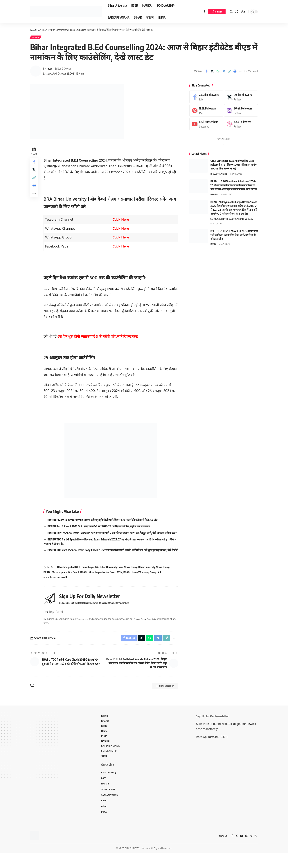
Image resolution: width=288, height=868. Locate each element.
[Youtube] (206, 125)
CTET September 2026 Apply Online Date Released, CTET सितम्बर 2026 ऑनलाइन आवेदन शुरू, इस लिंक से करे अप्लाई (234, 166)
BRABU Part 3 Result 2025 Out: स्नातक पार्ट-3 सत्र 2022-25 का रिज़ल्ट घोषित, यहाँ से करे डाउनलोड (103, 528)
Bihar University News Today (155, 577)
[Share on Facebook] (206, 72)
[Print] (235, 72)
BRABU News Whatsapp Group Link (143, 582)
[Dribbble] (241, 125)
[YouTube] (241, 851)
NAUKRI (223, 175)
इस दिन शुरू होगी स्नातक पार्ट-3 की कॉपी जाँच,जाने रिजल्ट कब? (99, 338)
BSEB (213, 245)
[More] (241, 72)
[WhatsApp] (256, 851)
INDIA (105, 748)
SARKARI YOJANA (244, 220)
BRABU (37, 38)
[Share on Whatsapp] (218, 72)
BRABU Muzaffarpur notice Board (62, 582)
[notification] (231, 12)
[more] (205, 12)
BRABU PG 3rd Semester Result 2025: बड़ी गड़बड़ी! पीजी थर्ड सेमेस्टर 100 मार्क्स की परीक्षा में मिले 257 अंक (107, 521)
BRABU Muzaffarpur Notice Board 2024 (102, 582)
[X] (241, 98)
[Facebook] (206, 98)
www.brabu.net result (56, 587)
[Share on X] (212, 72)
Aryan (50, 70)
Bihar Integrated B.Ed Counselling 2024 (79, 577)
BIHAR (105, 727)
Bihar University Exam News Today (119, 577)
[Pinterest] (206, 112)
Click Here (122, 221)
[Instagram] (241, 112)
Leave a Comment (161, 697)
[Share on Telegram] (224, 72)
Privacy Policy (144, 629)
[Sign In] (217, 12)
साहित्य (104, 769)
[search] (237, 12)
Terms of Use (84, 629)
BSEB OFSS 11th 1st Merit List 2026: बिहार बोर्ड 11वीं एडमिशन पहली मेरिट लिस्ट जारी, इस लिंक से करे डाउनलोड (234, 236)
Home (105, 743)
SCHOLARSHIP (218, 220)
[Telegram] (251, 851)
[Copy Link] (229, 72)
